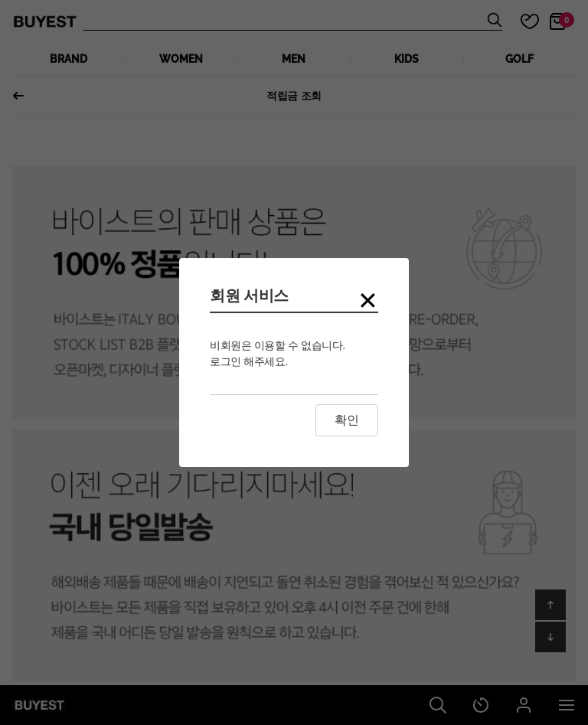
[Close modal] (368, 301)
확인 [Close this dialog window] (347, 420)
